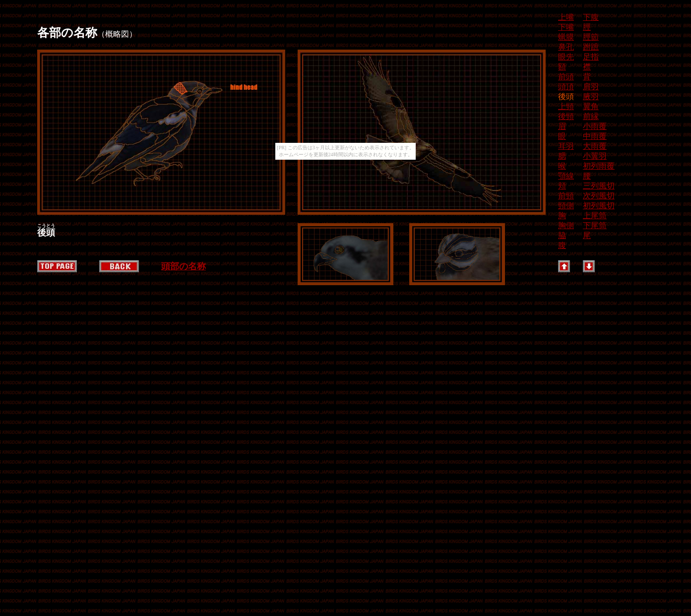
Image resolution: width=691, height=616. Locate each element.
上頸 (566, 106)
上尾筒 (595, 216)
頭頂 (566, 87)
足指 (591, 57)
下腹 (591, 17)
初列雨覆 (599, 166)
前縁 (591, 116)
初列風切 (599, 206)
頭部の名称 (184, 266)
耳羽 (566, 146)
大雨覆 (595, 146)
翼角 (591, 106)
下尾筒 (595, 225)
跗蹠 (591, 47)
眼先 (566, 57)
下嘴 (566, 27)
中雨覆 (595, 136)
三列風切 (599, 186)
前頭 (566, 77)
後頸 (566, 116)
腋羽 (591, 96)
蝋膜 (566, 37)
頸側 (566, 206)
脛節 (591, 37)
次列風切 (599, 196)
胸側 (566, 225)
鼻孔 (566, 47)
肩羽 (591, 87)
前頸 (566, 196)
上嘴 (566, 17)
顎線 (566, 176)
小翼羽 (595, 156)
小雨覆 (595, 126)
